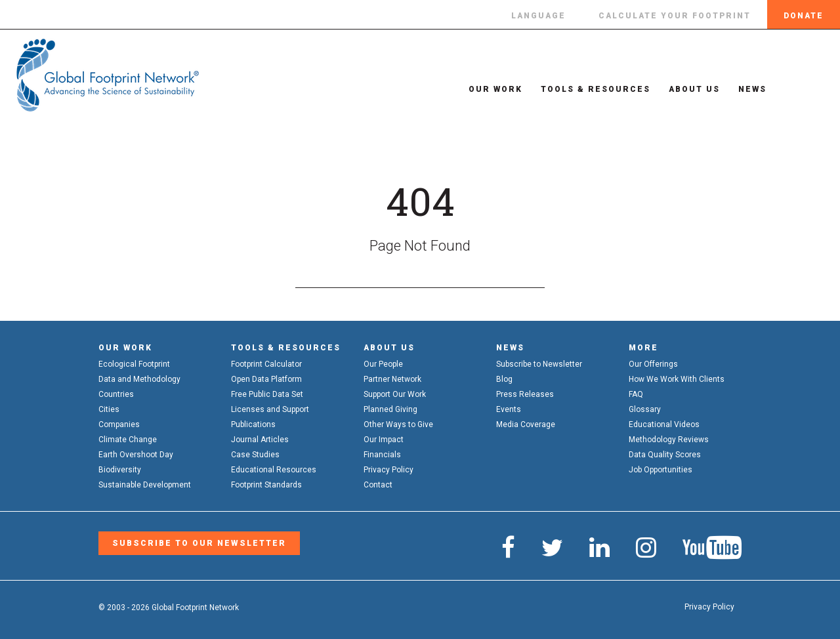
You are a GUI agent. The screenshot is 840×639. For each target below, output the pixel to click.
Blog (504, 379)
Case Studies (255, 455)
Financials (382, 455)
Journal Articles (260, 440)
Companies (119, 424)
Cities (109, 409)
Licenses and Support (270, 409)
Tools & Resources (584, 89)
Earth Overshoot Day (136, 455)
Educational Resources (274, 470)
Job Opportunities (661, 470)
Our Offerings (653, 364)
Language (538, 16)
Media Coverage (526, 424)
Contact (378, 485)
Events (509, 409)
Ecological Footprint (134, 364)
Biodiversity (120, 470)
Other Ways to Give (398, 424)
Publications (253, 424)
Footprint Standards (266, 485)
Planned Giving (390, 409)
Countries (116, 394)
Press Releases (525, 394)
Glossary (645, 409)
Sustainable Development (145, 485)
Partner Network (392, 379)
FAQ (636, 394)
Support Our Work (395, 394)
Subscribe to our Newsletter (198, 543)
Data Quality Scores (665, 455)
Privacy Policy (388, 470)
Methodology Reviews (669, 440)
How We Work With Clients (677, 379)
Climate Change (128, 440)
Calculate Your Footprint (675, 16)
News (741, 89)
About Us (682, 89)
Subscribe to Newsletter (539, 364)
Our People (383, 364)
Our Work (484, 89)
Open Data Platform (266, 379)
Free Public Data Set (267, 394)
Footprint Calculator (266, 364)
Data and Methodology (139, 379)
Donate (804, 16)
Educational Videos (664, 424)
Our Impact (384, 440)
